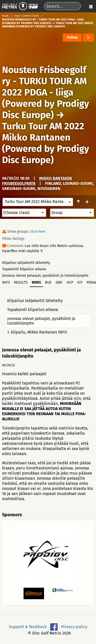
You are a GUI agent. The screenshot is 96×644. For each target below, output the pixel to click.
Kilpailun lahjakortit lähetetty (26, 263)
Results (21, 282)
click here (38, 232)
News (36, 282)
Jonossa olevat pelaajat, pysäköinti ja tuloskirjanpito (45, 276)
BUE (48, 282)
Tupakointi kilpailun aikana (24, 269)
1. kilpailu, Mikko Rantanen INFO (37, 332)
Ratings (19, 239)
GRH (59, 282)
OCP (70, 282)
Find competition (26, 16)
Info (6, 282)
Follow (72, 37)
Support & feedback (28, 627)
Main (5, 16)
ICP (80, 282)
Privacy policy (74, 627)
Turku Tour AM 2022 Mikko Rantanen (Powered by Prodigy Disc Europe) (46, 143)
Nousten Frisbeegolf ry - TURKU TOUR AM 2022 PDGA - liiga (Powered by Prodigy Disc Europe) (46, 92)
